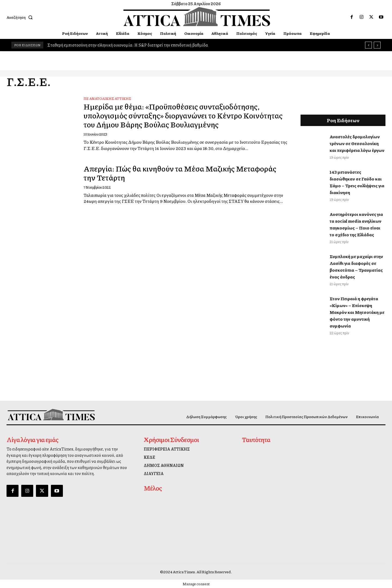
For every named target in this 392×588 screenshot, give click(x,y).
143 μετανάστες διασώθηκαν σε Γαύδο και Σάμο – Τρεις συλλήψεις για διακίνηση (357, 182)
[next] (377, 45)
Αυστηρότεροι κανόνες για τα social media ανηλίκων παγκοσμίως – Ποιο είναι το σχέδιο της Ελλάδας (356, 224)
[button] (21, 17)
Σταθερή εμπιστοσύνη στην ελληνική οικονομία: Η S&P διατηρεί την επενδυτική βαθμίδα (128, 45)
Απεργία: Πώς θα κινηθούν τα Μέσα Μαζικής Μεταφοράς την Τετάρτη (164, 173)
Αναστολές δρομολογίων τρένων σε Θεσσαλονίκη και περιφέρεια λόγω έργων (357, 143)
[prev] (368, 45)
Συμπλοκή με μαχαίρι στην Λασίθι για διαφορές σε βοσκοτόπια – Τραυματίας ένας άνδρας (356, 267)
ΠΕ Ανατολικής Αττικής (107, 99)
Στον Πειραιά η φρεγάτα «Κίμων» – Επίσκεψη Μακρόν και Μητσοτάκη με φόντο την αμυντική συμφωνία (357, 312)
